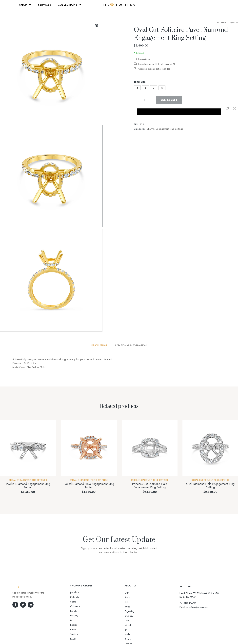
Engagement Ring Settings (169, 129)
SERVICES (45, 5)
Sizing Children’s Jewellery (83, 597)
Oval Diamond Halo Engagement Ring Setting (210, 486)
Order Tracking (78, 606)
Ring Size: (140, 82)
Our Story (129, 593)
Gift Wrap (129, 597)
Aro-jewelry (118, 635)
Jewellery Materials (79, 592)
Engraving (129, 602)
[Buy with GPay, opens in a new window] (179, 112)
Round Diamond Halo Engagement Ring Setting (89, 486)
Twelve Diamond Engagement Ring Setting (28, 486)
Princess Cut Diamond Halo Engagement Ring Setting (150, 486)
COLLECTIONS (70, 5)
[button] (97, 26)
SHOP (25, 5)
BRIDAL (151, 129)
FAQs (73, 611)
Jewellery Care (132, 607)
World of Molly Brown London (139, 611)
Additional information (131, 345)
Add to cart (169, 100)
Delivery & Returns (79, 602)
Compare (235, 108)
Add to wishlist (227, 108)
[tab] (101, 345)
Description (99, 345)
